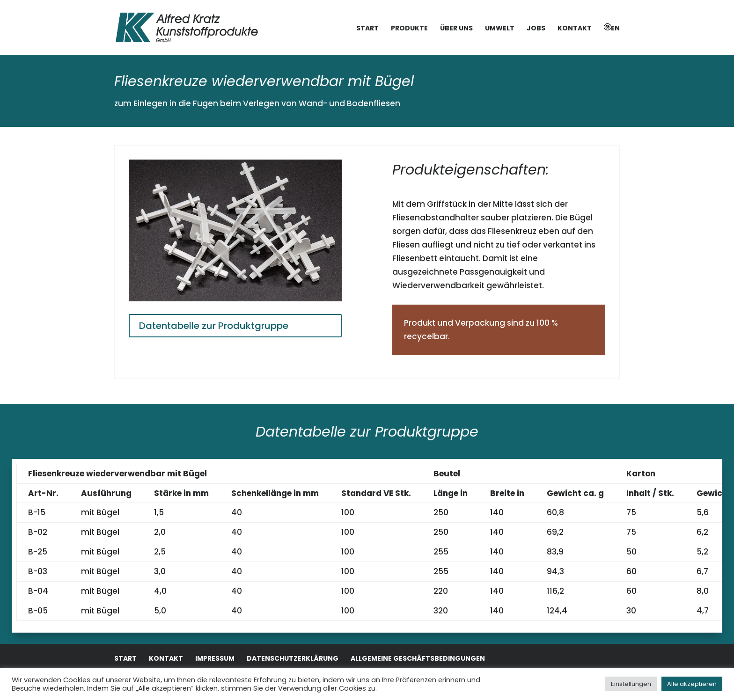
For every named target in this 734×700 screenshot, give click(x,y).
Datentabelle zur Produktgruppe (214, 326)
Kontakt (575, 29)
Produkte (409, 29)
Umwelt (500, 29)
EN (612, 28)
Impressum (215, 658)
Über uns (456, 29)
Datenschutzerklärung (293, 658)
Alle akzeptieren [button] (692, 684)
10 (267, 280)
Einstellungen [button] (631, 684)
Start (367, 29)
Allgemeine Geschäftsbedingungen (418, 658)
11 (275, 280)
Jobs (536, 29)
